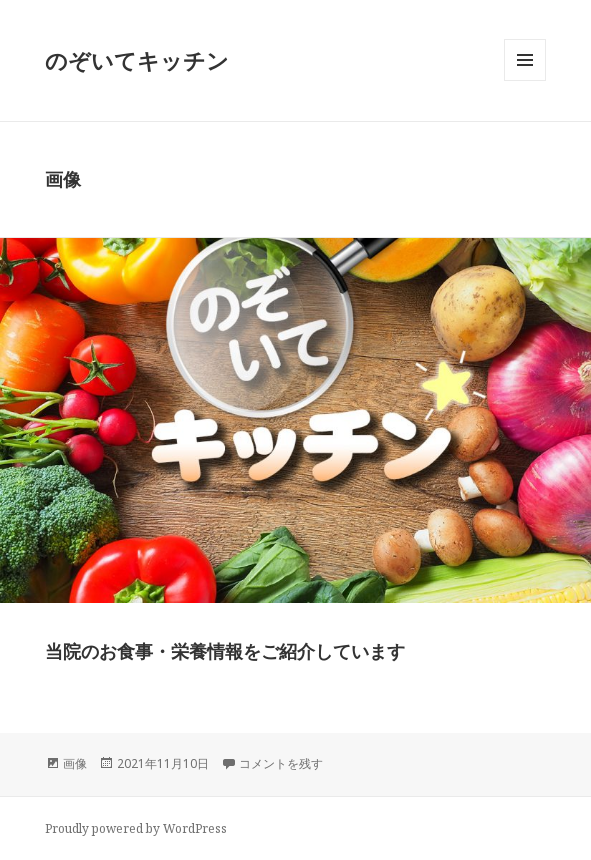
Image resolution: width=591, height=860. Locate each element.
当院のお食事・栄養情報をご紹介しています (225, 651)
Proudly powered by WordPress (136, 828)
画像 (75, 763)
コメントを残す (281, 763)
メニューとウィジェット (525, 80)
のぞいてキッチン (137, 60)
